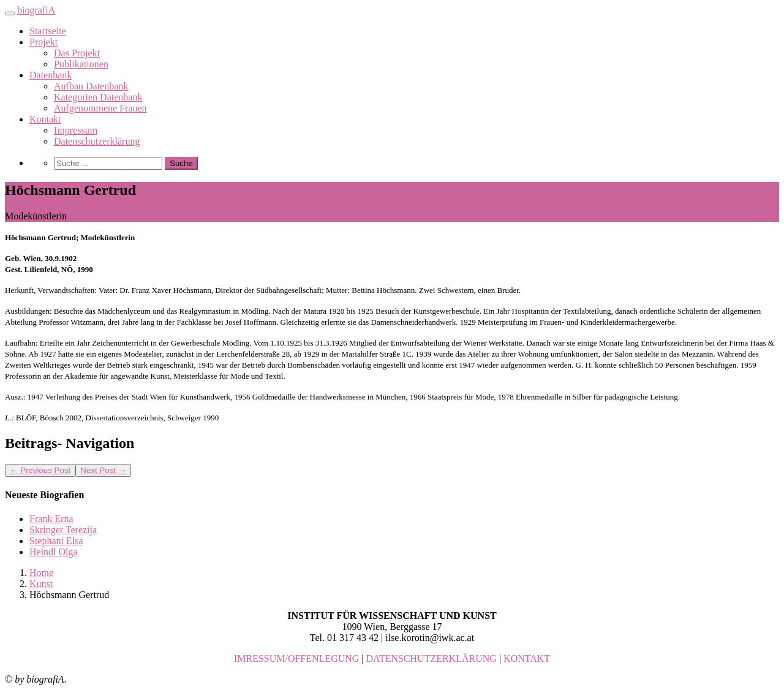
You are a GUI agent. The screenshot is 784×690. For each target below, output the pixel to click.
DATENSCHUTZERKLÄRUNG (432, 658)
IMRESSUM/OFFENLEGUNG (296, 658)
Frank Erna (51, 519)
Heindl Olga (54, 552)
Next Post (103, 470)
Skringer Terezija (63, 530)
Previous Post (40, 470)
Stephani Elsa (56, 541)
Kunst (41, 584)
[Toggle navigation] (10, 13)
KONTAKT (527, 658)
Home (41, 573)
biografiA (36, 10)
